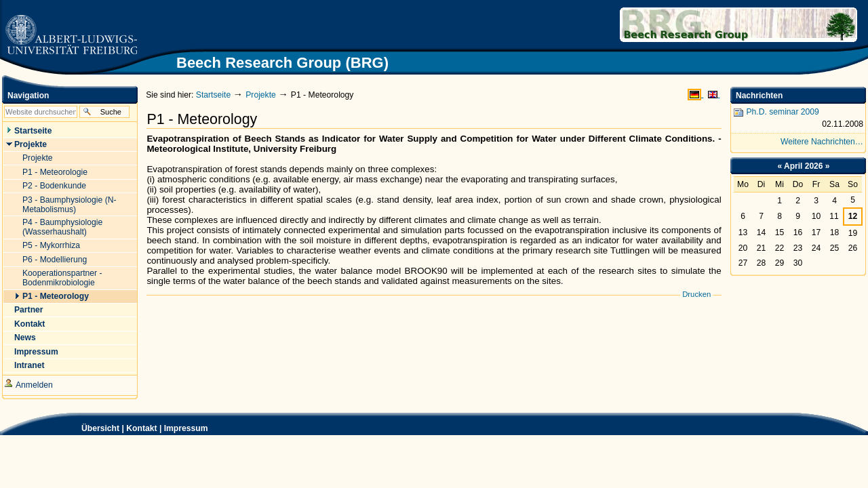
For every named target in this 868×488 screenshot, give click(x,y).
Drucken (696, 294)
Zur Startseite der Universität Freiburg (71, 36)
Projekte (261, 95)
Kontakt (141, 428)
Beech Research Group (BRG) (692, 24)
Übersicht (100, 428)
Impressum (186, 428)
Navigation (28, 96)
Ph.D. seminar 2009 (798, 119)
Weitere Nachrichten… (822, 142)
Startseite (213, 95)
